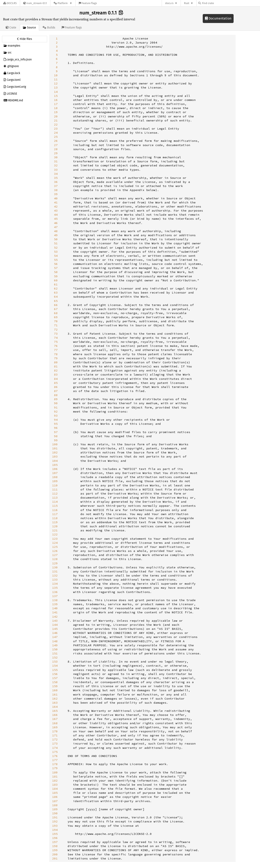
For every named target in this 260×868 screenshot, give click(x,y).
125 (55, 547)
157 (55, 678)
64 (56, 297)
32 (56, 165)
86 (56, 387)
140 (55, 608)
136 (55, 592)
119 (55, 522)
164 (55, 707)
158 (55, 682)
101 (55, 448)
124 (55, 543)
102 (55, 452)
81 (56, 366)
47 (56, 227)
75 (56, 342)
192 (55, 821)
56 (56, 264)
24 (56, 133)
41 (56, 202)
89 (56, 399)
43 (56, 211)
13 (56, 87)
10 (56, 75)
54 (56, 256)
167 (55, 719)
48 (56, 231)
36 (56, 182)
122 (55, 534)
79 (56, 358)
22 (56, 124)
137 (55, 596)
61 (56, 284)
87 (56, 391)
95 (56, 424)
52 (56, 248)
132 (55, 575)
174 (55, 748)
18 (56, 108)
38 (56, 190)
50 (56, 239)
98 (56, 436)
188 (55, 805)
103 (55, 456)
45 (56, 219)
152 (55, 657)
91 (56, 407)
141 (55, 612)
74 (56, 338)
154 (55, 666)
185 (55, 793)
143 (55, 621)
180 (55, 772)
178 (55, 764)
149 (55, 645)
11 (56, 79)
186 (55, 797)
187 (55, 801)
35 (56, 178)
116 (55, 510)
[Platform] (63, 3)
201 (55, 858)
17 (56, 104)
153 (55, 662)
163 (55, 703)
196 (55, 838)
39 (56, 194)
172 (55, 739)
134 (55, 584)
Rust (187, 3)
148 (55, 641)
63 (56, 293)
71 (56, 325)
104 (55, 461)
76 (56, 346)
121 (55, 530)
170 (55, 731)
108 (55, 477)
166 (55, 715)
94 (56, 420)
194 (55, 830)
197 (55, 842)
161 (55, 694)
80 (56, 362)
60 (56, 280)
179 (55, 768)
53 (56, 252)
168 (55, 723)
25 (56, 137)
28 (56, 149)
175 (55, 752)
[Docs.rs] (10, 3)
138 (55, 600)
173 (55, 744)
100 (55, 444)
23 (56, 129)
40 (56, 198)
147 (55, 637)
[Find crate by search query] (219, 3)
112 (55, 494)
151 (55, 653)
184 (55, 789)
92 (56, 412)
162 (55, 699)
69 (56, 317)
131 (55, 571)
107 (55, 473)
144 (55, 625)
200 (55, 854)
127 (55, 555)
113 (55, 498)
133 (55, 580)
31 (56, 161)
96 (56, 428)
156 (55, 674)
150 (55, 649)
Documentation (218, 18)
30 (56, 157)
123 (55, 539)
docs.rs (169, 3)
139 (55, 604)
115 (55, 506)
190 (55, 813)
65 (56, 301)
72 (56, 330)
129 (55, 563)
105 (55, 465)
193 (55, 826)
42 (56, 206)
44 (56, 215)
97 (56, 432)
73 (56, 334)
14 (56, 92)
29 (56, 153)
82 (56, 370)
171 (55, 735)
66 (56, 305)
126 (55, 551)
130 (55, 567)
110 (55, 485)
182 (55, 781)
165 (55, 711)
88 (56, 395)
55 (56, 260)
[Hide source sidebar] (25, 39)
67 (56, 309)
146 (55, 633)
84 (56, 379)
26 (56, 141)
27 (56, 145)
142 (55, 617)
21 (56, 120)
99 (56, 440)
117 (55, 514)
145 (55, 629)
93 (56, 416)
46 (56, 223)
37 (56, 186)
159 (55, 686)
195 (55, 834)
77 (56, 350)
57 (56, 268)
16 (56, 100)
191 (55, 817)
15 (56, 96)
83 (56, 374)
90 (56, 403)
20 (56, 116)
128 (55, 559)
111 (55, 489)
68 (56, 313)
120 (55, 526)
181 (55, 776)
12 (56, 83)
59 (56, 276)
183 (55, 785)
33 (56, 170)
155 (55, 670)
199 (55, 850)
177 (55, 760)
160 (55, 690)
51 (56, 243)
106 (55, 469)
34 (56, 174)
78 (56, 354)
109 (55, 481)
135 (55, 588)
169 (55, 727)
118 (55, 518)
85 (56, 383)
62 (56, 288)
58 (56, 272)
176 (55, 756)
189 (55, 809)
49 (56, 235)
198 (55, 846)
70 (56, 321)
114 (55, 502)
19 (56, 112)
